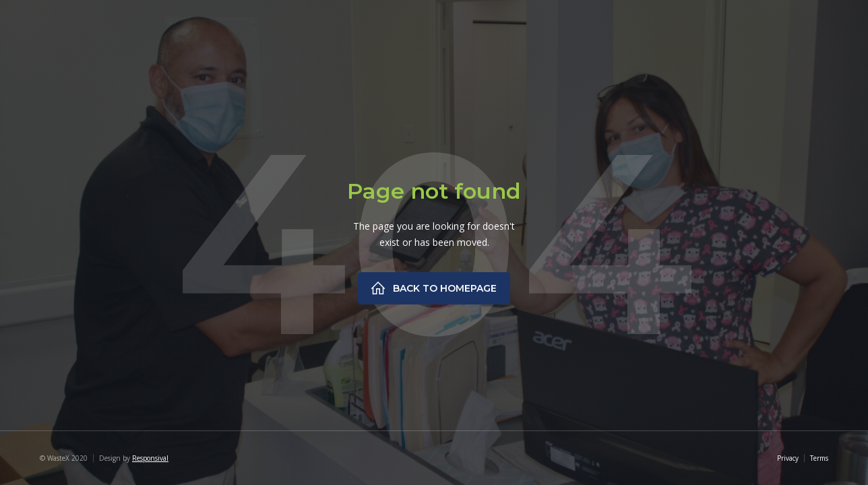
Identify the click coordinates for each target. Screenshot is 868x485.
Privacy (788, 458)
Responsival (150, 458)
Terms (819, 458)
